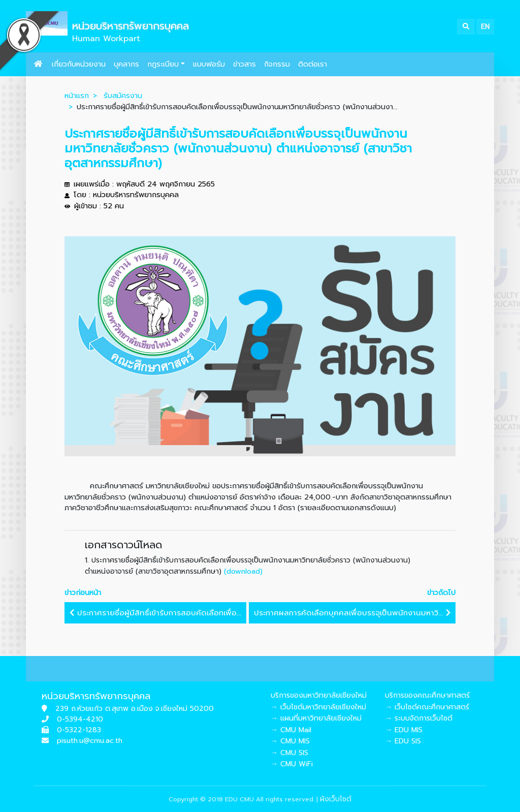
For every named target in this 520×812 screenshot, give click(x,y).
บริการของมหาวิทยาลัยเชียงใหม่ (319, 695)
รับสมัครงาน (123, 96)
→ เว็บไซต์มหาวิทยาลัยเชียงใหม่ (318, 707)
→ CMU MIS (290, 741)
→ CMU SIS (289, 753)
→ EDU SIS (403, 741)
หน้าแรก (77, 96)
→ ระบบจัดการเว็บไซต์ (419, 718)
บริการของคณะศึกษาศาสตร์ (427, 695)
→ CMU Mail (291, 730)
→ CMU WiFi (292, 764)
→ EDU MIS (404, 730)
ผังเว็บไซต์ (336, 799)
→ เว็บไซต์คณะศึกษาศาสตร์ (427, 707)
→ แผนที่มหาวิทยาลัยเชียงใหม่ (316, 718)
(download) (243, 571)
